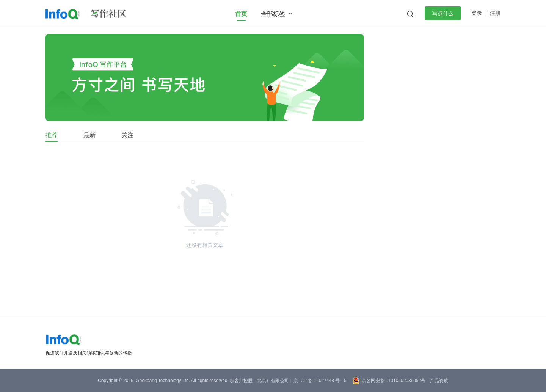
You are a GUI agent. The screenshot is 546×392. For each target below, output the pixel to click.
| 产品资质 (438, 381)
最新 (89, 135)
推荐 (52, 135)
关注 (127, 135)
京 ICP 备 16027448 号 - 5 (320, 381)
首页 (241, 14)
